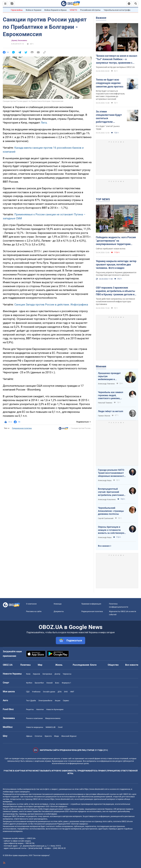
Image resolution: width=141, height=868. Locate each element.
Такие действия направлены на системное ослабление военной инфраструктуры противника (115, 302)
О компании (31, 604)
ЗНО (66, 692)
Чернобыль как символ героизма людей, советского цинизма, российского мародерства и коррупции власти (112, 395)
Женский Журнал (69, 736)
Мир (40, 665)
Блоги (93, 665)
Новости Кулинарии (55, 709)
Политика (25, 665)
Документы (59, 611)
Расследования (81, 665)
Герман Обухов (104, 416)
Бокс (57, 683)
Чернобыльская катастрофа (117, 10)
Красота (48, 736)
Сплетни (38, 736)
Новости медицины (35, 727)
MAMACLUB (51, 727)
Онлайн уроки (49, 692)
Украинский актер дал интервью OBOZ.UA (115, 67)
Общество (113, 665)
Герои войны (17, 10)
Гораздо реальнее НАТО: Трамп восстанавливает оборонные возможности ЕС (112, 473)
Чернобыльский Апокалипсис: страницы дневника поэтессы (111, 511)
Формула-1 (66, 683)
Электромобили (45, 701)
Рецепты (30, 709)
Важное (101, 18)
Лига (44, 123)
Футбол (29, 683)
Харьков (36, 674)
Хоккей (49, 683)
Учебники (36, 692)
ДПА (60, 692)
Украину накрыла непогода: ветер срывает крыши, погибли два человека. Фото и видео (116, 265)
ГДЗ (28, 692)
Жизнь (59, 665)
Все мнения (104, 546)
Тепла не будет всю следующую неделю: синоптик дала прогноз (110, 83)
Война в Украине (34, 10)
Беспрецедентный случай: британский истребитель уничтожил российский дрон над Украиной (111, 492)
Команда (58, 604)
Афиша (29, 736)
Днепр (57, 674)
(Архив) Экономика (19, 40)
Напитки (40, 709)
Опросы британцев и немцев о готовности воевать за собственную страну (111, 530)
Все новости (132, 665)
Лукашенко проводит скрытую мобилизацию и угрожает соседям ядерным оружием (109, 376)
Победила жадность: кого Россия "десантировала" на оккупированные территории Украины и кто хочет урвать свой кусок (116, 241)
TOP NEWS (103, 199)
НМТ (72, 692)
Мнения (101, 366)
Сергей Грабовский (106, 518)
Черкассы (67, 674)
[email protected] (35, 848)
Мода (56, 736)
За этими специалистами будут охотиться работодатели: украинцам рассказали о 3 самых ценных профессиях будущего (110, 117)
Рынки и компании (34, 718)
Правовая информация (91, 604)
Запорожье (47, 674)
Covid (60, 727)
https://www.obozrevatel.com (96, 789)
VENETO (73, 10)
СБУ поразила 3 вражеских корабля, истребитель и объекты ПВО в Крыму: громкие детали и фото (115, 291)
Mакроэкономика (53, 718)
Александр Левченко (106, 384)
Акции (58, 701)
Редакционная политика (22, 428)
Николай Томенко (105, 403)
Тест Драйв (31, 701)
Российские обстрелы (90, 10)
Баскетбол (39, 683)
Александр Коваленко (107, 500)
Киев (28, 674)
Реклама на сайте (34, 611)
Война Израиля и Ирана (55, 10)
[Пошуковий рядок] (136, 4)
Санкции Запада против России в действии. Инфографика (51, 305)
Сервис (66, 701)
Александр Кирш (105, 480)
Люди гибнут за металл (111, 411)
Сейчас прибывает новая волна (111, 249)
